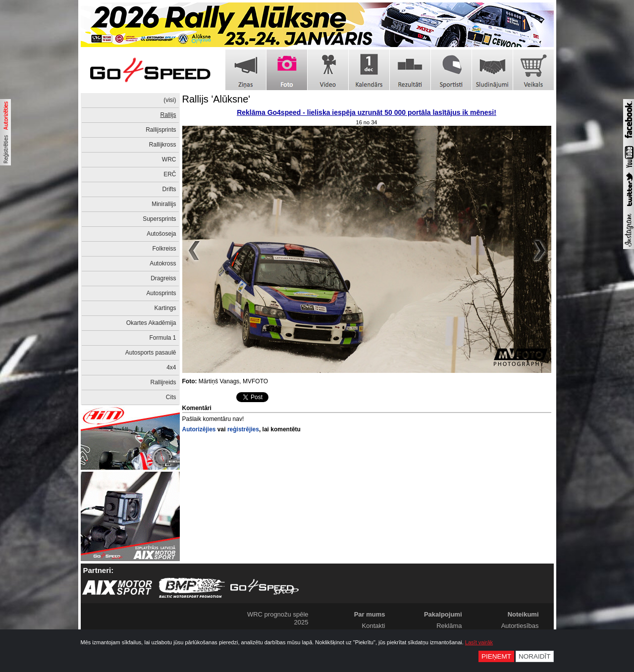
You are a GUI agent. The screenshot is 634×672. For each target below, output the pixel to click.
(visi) (170, 100)
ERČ (170, 174)
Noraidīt (535, 656)
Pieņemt (496, 656)
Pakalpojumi (443, 614)
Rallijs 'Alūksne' (216, 99)
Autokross (163, 263)
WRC (169, 159)
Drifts (169, 189)
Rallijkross (163, 145)
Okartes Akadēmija (151, 323)
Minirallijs (164, 204)
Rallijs (168, 115)
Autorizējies (199, 429)
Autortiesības (520, 626)
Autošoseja (161, 234)
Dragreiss (163, 278)
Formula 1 (162, 338)
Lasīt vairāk (479, 642)
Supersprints (159, 219)
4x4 (171, 367)
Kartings (165, 308)
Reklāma (449, 626)
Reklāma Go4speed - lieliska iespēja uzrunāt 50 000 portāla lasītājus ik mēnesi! (367, 112)
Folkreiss (164, 249)
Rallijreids (163, 382)
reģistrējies (243, 429)
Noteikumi (523, 614)
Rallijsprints (161, 130)
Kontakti (374, 626)
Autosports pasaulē (151, 353)
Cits (171, 397)
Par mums (370, 614)
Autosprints (161, 293)
